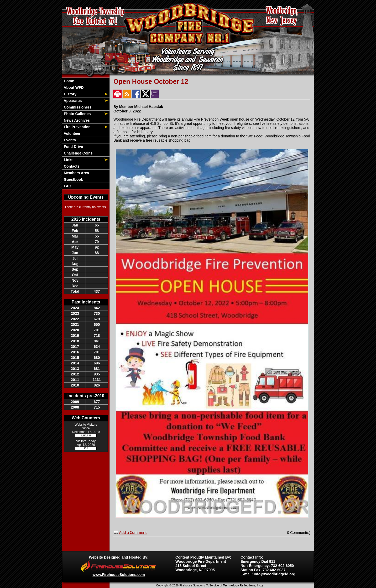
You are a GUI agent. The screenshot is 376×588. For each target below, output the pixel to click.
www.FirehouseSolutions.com (119, 575)
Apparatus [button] (72, 101)
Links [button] (68, 160)
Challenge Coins (78, 153)
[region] (86, 133)
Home (68, 81)
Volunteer (72, 133)
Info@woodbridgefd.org (275, 574)
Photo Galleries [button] (77, 114)
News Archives (76, 120)
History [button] (70, 94)
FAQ (67, 186)
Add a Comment (133, 532)
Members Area (76, 173)
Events (69, 140)
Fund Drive (73, 147)
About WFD (73, 87)
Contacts (71, 166)
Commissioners (77, 107)
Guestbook (73, 179)
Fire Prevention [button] (77, 127)
